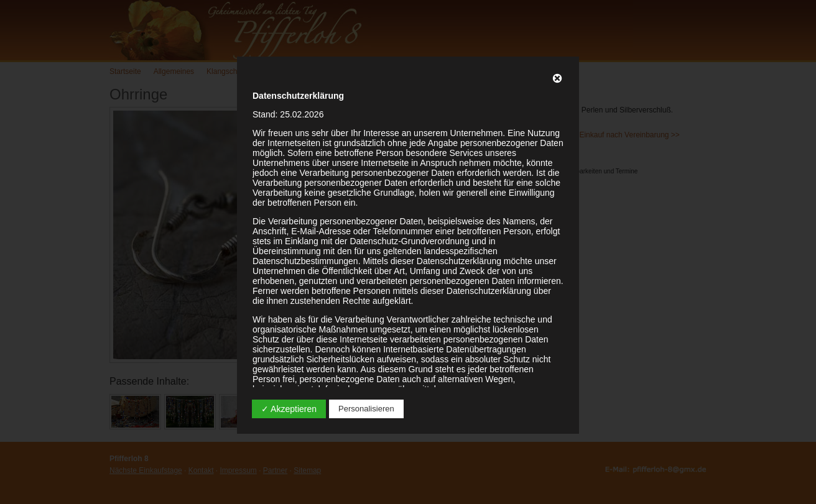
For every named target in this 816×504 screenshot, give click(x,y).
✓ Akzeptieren (289, 409)
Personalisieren (366, 409)
